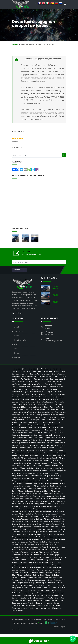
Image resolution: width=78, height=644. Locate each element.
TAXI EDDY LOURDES (56, 288)
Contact (17, 353)
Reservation (18, 358)
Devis (16, 344)
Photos (16, 336)
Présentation (18, 331)
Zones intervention (20, 340)
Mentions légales (60, 627)
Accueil (15, 44)
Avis (15, 349)
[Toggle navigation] (65, 4)
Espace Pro (16, 629)
